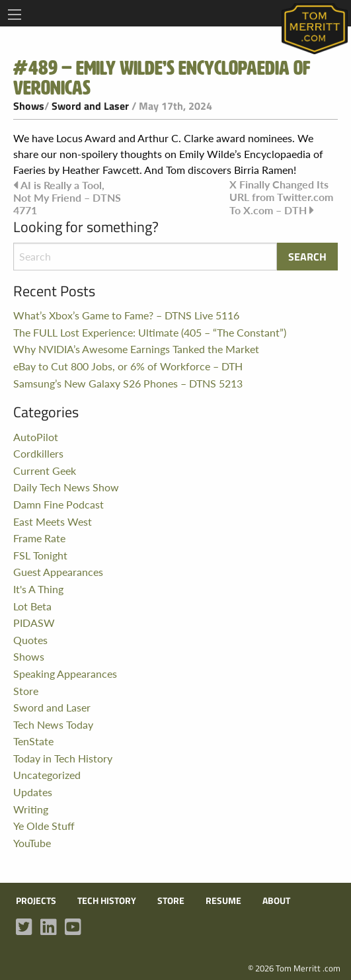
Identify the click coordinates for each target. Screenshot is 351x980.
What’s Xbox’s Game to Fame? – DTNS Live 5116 (126, 315)
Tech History (107, 901)
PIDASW (34, 623)
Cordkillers (38, 453)
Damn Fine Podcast (58, 504)
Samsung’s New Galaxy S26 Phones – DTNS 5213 (128, 383)
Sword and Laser (90, 106)
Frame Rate (39, 538)
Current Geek (45, 470)
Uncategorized (47, 775)
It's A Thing (38, 589)
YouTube (32, 843)
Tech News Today (53, 724)
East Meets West (53, 521)
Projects (36, 901)
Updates (33, 792)
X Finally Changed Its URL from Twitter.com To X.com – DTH (281, 197)
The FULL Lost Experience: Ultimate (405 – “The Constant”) (150, 332)
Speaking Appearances (65, 674)
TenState (33, 741)
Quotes (30, 640)
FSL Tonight (40, 555)
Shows (29, 106)
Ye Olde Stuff (44, 826)
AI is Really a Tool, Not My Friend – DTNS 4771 (67, 197)
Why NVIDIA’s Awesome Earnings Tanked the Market (136, 349)
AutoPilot (36, 437)
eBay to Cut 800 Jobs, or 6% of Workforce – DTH (128, 366)
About (276, 901)
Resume (223, 901)
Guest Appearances (58, 572)
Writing (31, 809)
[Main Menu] (15, 15)
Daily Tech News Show (66, 487)
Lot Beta (32, 606)
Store (26, 691)
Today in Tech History (63, 758)
